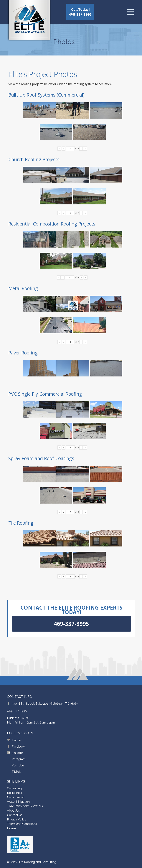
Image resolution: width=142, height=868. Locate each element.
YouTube (18, 765)
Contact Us (15, 815)
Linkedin (17, 753)
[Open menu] (130, 12)
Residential (15, 793)
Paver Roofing (23, 353)
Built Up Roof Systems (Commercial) (46, 95)
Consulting (14, 788)
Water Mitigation (18, 802)
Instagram (19, 759)
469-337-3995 (17, 711)
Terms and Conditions (22, 824)
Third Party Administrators (25, 806)
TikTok (16, 772)
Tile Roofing (21, 523)
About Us (13, 811)
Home (11, 828)
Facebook (19, 747)
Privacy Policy (17, 819)
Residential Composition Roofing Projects (52, 224)
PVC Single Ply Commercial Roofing (45, 394)
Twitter (16, 740)
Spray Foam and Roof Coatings (41, 458)
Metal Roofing (23, 288)
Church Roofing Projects (34, 159)
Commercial (15, 797)
